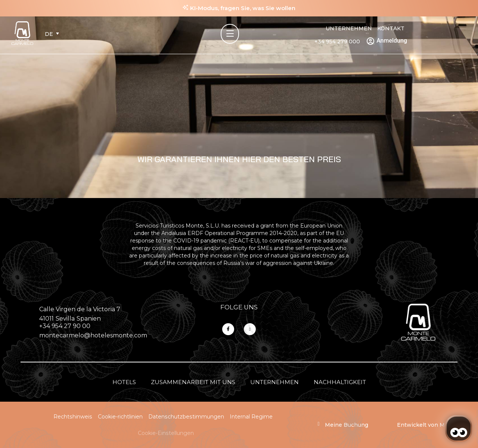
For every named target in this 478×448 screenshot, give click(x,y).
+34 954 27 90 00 (65, 326)
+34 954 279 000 (337, 41)
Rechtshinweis (73, 417)
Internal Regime (251, 417)
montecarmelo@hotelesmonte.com (93, 335)
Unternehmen (349, 28)
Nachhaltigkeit (340, 382)
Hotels (124, 382)
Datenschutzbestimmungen (186, 417)
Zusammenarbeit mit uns (193, 382)
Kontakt (391, 28)
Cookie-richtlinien (120, 417)
